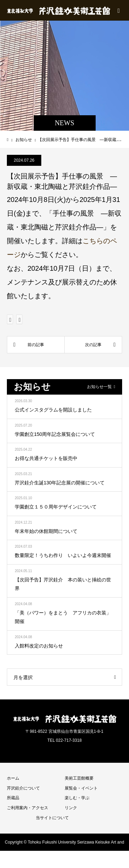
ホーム (13, 778)
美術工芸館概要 (79, 778)
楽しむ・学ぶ (77, 798)
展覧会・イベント (81, 788)
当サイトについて (52, 818)
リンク (71, 808)
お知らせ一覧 (99, 387)
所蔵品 (13, 798)
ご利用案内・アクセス (28, 808)
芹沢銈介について (23, 788)
